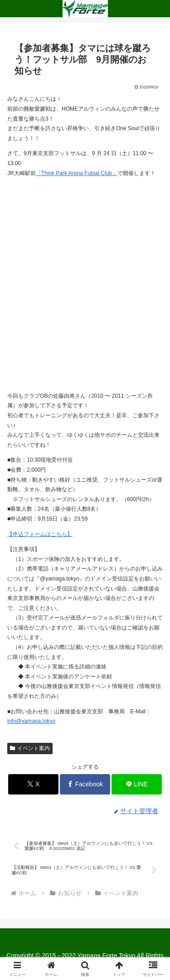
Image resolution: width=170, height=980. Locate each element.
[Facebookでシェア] (85, 784)
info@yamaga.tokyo (31, 721)
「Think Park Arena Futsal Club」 (77, 173)
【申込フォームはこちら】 (40, 534)
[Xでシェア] (33, 784)
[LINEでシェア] (137, 784)
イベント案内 (30, 748)
